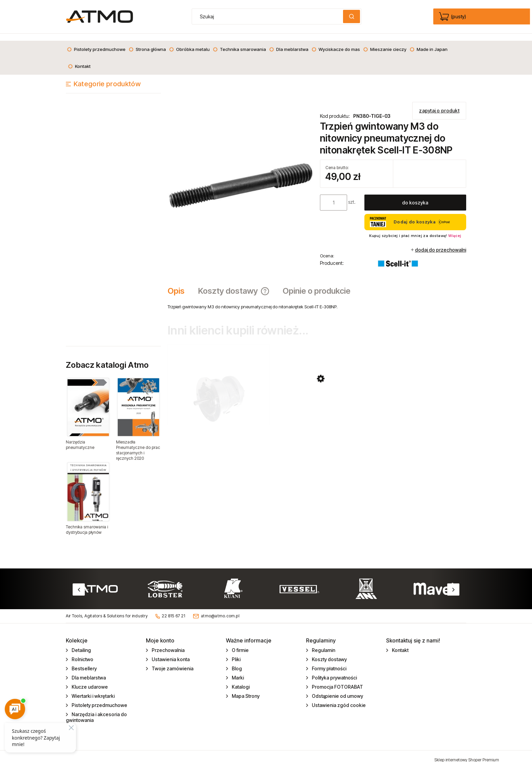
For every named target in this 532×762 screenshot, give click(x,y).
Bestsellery (84, 661)
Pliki (236, 652)
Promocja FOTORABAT (337, 680)
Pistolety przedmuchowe (99, 698)
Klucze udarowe (89, 680)
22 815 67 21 (174, 609)
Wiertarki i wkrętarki (93, 689)
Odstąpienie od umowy (337, 689)
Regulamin (323, 643)
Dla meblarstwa (88, 670)
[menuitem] (96, 42)
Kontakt (400, 643)
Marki (237, 670)
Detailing (81, 643)
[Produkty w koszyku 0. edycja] (453, 17)
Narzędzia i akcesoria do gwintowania (96, 710)
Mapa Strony (245, 689)
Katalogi (240, 680)
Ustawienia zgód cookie (338, 698)
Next (453, 582)
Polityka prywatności (334, 670)
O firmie (240, 643)
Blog (236, 661)
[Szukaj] (351, 16)
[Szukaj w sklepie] (269, 16)
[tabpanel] (317, 300)
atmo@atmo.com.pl (220, 609)
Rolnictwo (82, 652)
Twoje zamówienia (172, 661)
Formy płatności (329, 661)
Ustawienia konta (170, 652)
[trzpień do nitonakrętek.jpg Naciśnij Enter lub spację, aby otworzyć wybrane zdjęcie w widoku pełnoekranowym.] (241, 178)
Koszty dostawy (329, 652)
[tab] (179, 284)
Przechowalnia (168, 643)
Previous (79, 582)
